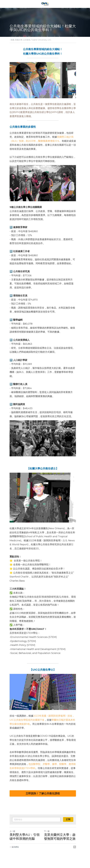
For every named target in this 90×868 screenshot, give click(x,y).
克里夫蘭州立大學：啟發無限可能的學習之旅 (62, 842)
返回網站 (14, 852)
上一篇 (12, 836)
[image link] (45, 4)
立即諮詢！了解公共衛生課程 (45, 799)
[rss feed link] (79, 852)
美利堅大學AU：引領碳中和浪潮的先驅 (26, 842)
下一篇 (49, 836)
